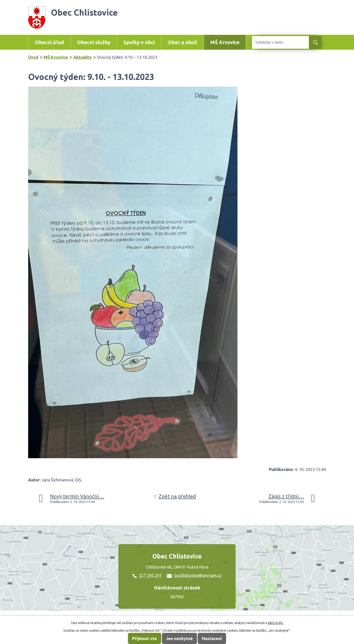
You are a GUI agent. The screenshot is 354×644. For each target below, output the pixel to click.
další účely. (276, 623)
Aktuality (82, 57)
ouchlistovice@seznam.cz (194, 575)
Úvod (33, 57)
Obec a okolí (182, 42)
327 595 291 (147, 575)
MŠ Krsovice (225, 42)
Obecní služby (94, 42)
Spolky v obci (139, 42)
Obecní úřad (49, 42)
